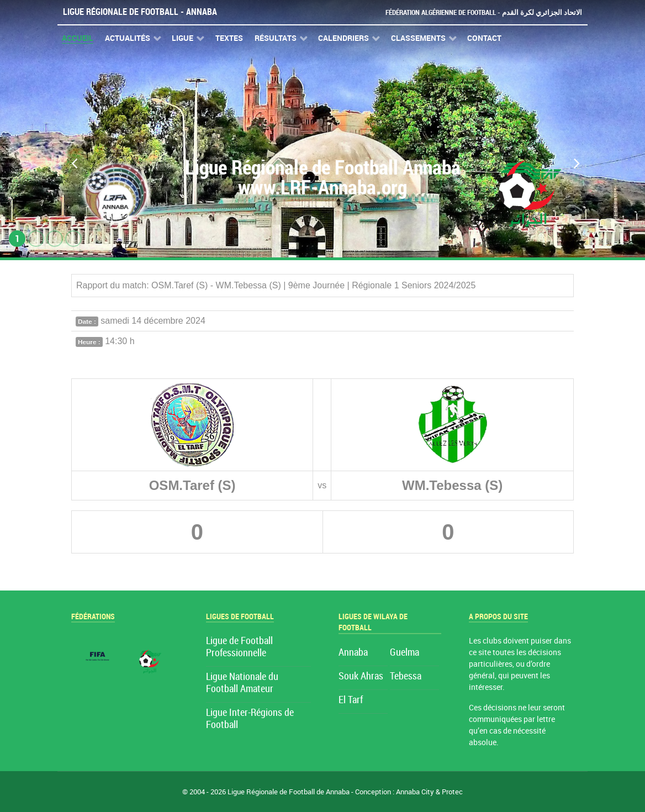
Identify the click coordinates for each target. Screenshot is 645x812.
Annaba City (415, 792)
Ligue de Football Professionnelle (239, 647)
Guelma (405, 653)
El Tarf (351, 700)
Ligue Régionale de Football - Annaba (140, 12)
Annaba (353, 653)
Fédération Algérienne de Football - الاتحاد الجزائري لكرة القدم (484, 12)
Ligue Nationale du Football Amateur (242, 683)
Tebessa (406, 676)
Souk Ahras (361, 676)
